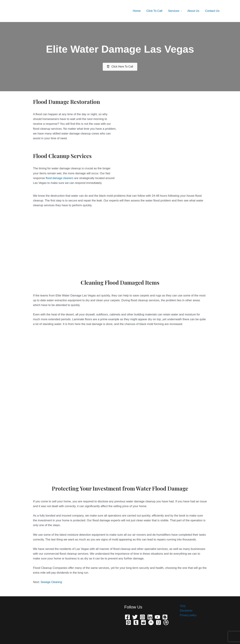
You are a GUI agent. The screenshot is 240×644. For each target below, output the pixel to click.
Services (174, 11)
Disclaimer (184, 611)
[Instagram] (142, 617)
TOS (181, 606)
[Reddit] (143, 622)
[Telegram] (136, 622)
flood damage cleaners (60, 178)
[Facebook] (127, 617)
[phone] (151, 622)
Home (137, 11)
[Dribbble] (166, 622)
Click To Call (154, 11)
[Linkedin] (150, 617)
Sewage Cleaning (52, 582)
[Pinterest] (128, 622)
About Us (193, 11)
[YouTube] (157, 617)
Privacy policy (186, 616)
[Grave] (158, 622)
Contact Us (212, 11)
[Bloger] (165, 617)
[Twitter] (135, 617)
